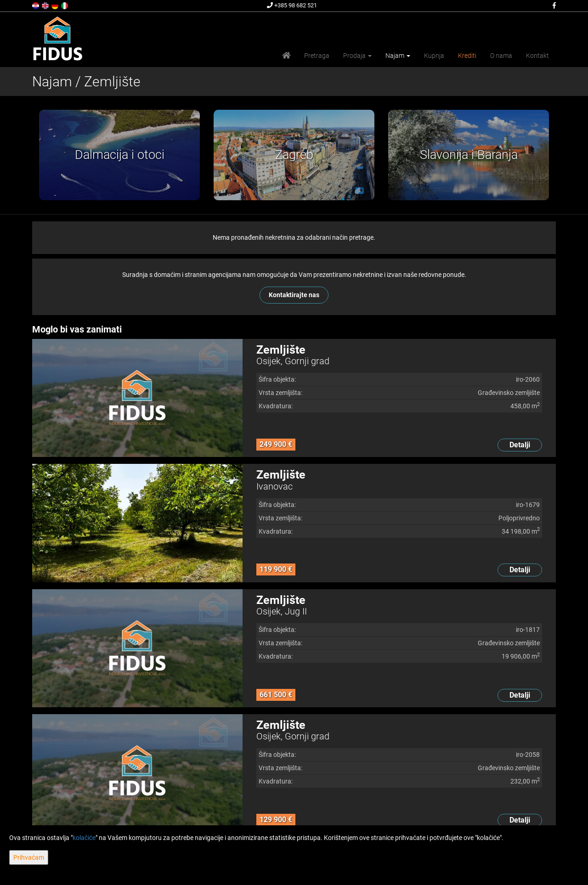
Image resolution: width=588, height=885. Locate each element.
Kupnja (434, 56)
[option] (121, 155)
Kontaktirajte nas (294, 295)
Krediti (467, 56)
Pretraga (317, 56)
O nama (501, 56)
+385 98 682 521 (292, 5)
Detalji (520, 445)
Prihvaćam (29, 857)
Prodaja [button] (357, 56)
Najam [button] (398, 56)
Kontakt (537, 56)
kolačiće (84, 838)
